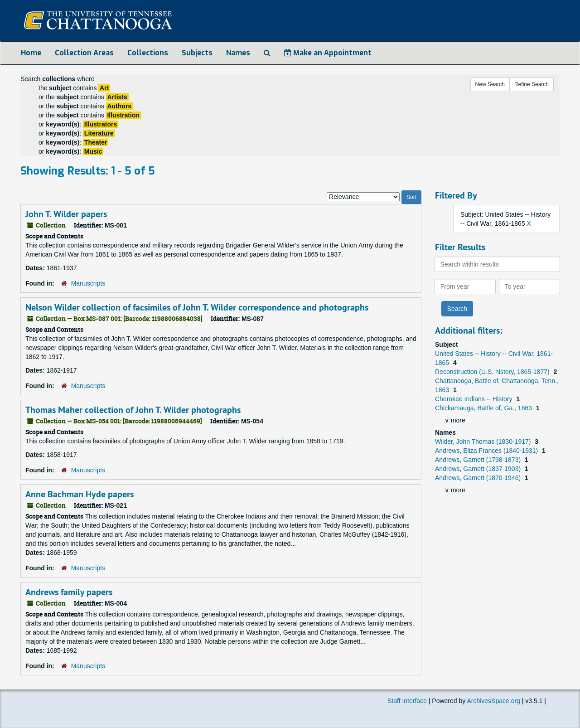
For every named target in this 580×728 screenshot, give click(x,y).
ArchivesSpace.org (493, 701)
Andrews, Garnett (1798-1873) (479, 460)
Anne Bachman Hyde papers (80, 494)
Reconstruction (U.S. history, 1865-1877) (493, 372)
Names (238, 53)
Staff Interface (407, 701)
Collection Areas (84, 53)
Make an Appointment (328, 53)
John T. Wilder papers (66, 214)
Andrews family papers (69, 592)
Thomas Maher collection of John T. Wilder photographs (133, 410)
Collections (148, 53)
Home (31, 53)
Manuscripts (88, 283)
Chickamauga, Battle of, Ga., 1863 (484, 408)
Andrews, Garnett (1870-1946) (479, 478)
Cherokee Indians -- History (474, 399)
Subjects (197, 53)
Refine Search (532, 84)
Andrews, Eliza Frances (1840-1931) (487, 451)
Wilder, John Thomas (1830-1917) (484, 442)
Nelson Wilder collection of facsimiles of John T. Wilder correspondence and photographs (197, 307)
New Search (490, 84)
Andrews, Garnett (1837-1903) (479, 469)
